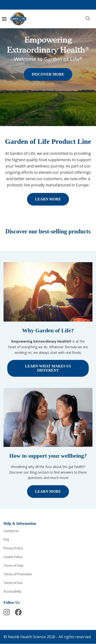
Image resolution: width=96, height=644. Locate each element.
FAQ (6, 540)
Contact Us (11, 531)
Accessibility (12, 592)
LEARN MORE (48, 199)
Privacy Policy (13, 548)
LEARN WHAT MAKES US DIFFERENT (48, 368)
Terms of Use (13, 583)
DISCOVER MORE (48, 74)
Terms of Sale (13, 566)
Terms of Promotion (18, 574)
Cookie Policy (13, 557)
